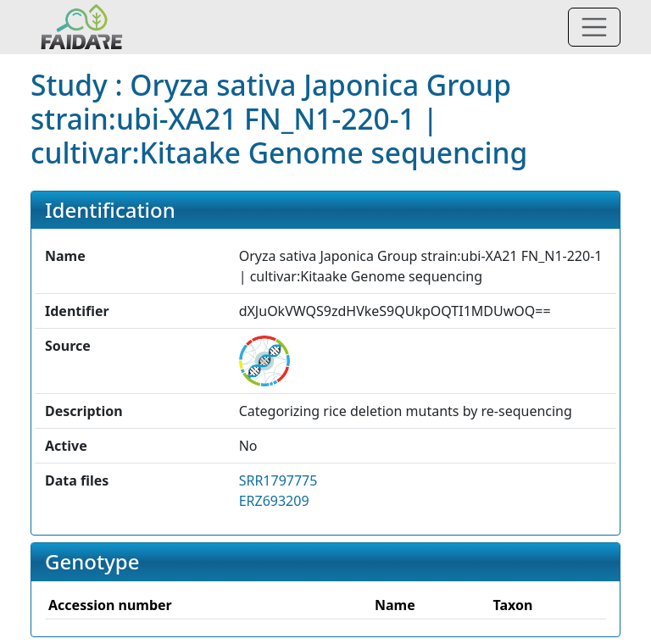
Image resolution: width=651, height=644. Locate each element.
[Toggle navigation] (594, 27)
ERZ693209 (274, 501)
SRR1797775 (278, 480)
